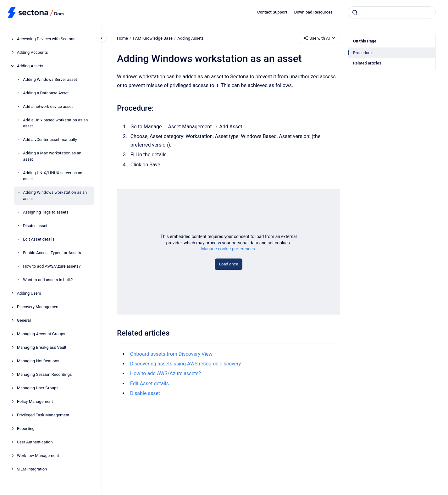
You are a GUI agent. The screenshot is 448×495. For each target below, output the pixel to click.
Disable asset (35, 226)
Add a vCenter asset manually (50, 139)
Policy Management (35, 401)
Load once (229, 264)
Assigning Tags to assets (46, 212)
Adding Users (29, 293)
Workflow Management (38, 456)
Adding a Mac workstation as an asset (52, 156)
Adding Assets (30, 66)
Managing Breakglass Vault (42, 347)
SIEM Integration (32, 469)
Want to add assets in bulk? (48, 280)
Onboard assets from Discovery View (171, 354)
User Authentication (35, 442)
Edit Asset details (39, 239)
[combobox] (392, 13)
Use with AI (320, 38)
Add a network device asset (48, 106)
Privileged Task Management (43, 415)
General (24, 320)
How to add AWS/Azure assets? (52, 266)
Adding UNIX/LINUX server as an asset (53, 176)
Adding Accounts (33, 52)
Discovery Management (38, 307)
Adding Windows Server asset (50, 79)
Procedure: (363, 53)
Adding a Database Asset (46, 93)
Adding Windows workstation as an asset (55, 195)
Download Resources (313, 12)
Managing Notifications (38, 361)
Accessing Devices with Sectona (46, 39)
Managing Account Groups (41, 334)
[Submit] (355, 13)
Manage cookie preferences (228, 249)
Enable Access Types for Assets (52, 253)
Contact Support (272, 12)
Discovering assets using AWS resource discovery (185, 364)
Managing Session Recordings (44, 374)
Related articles (367, 63)
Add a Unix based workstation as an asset (55, 123)
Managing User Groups (38, 388)
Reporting (26, 428)
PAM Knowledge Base (152, 38)
